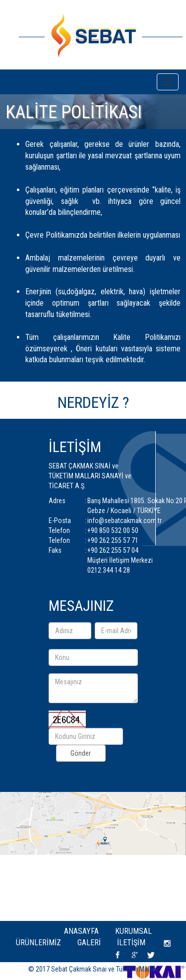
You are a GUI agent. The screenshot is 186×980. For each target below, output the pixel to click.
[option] (93, 112)
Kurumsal (133, 931)
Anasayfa (81, 931)
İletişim (131, 943)
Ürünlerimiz (38, 943)
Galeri (89, 943)
